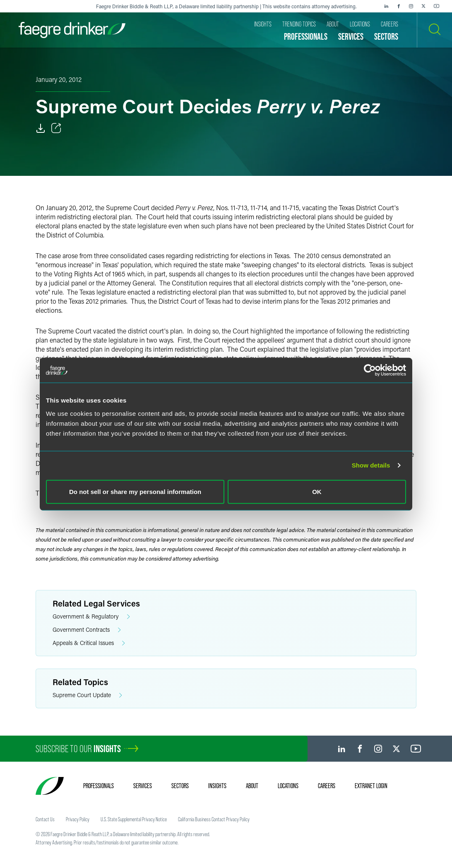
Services (143, 786)
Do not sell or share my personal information (135, 491)
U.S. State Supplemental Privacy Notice (134, 819)
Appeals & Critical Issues (89, 643)
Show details (371, 465)
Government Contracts (87, 630)
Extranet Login (371, 786)
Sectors (180, 786)
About (252, 786)
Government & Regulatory (91, 617)
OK (317, 491)
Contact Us (45, 819)
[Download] (41, 128)
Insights (217, 786)
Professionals (99, 786)
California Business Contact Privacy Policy (214, 819)
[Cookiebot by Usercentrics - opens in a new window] (370, 370)
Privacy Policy (78, 819)
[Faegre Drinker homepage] (72, 30)
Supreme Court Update (87, 695)
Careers (327, 786)
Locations (288, 786)
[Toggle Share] (56, 128)
